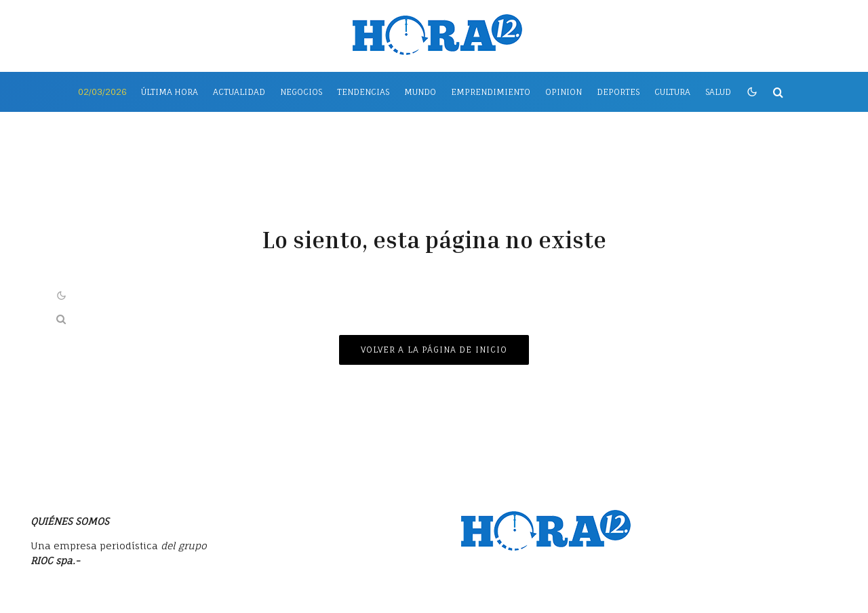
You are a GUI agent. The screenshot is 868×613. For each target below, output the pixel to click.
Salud (718, 92)
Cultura (672, 92)
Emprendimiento (491, 92)
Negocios (301, 92)
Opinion (564, 92)
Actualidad (239, 92)
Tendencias (363, 92)
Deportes (618, 92)
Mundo (420, 92)
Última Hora (170, 92)
